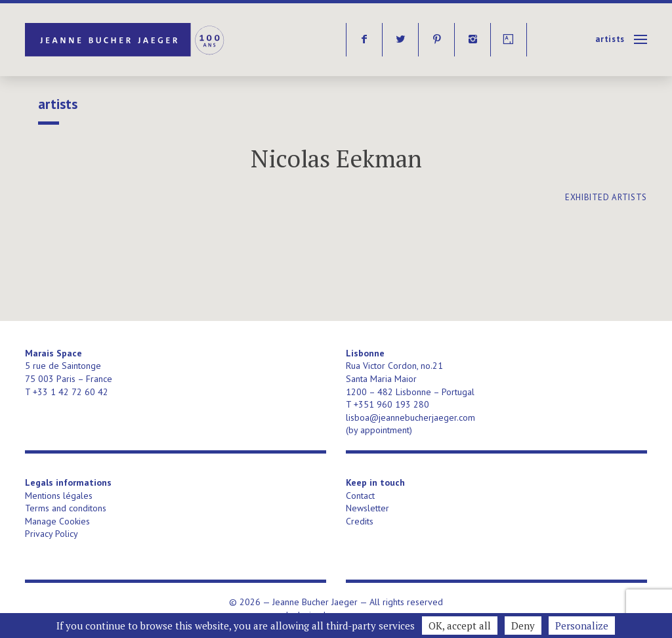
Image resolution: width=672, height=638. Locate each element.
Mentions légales (59, 496)
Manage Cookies (57, 521)
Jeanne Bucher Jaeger (126, 40)
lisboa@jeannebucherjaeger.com (410, 417)
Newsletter (367, 508)
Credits (360, 521)
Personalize (582, 626)
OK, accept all (460, 626)
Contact (360, 496)
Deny (523, 626)
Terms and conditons (66, 508)
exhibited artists (606, 197)
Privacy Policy (52, 534)
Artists (610, 39)
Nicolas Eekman (336, 159)
